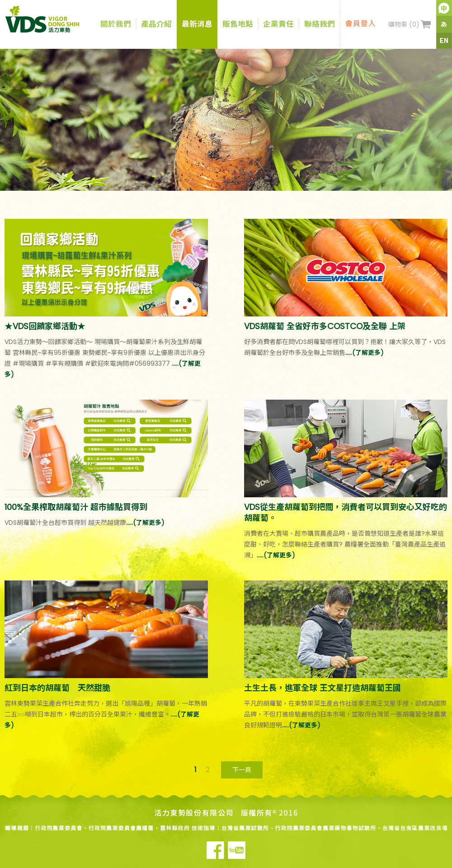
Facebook (215, 850)
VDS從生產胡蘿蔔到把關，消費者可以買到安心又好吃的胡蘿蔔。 (346, 512)
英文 (444, 41)
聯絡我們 (319, 24)
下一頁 (242, 770)
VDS (51, 19)
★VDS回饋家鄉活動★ (45, 326)
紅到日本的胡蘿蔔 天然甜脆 (57, 688)
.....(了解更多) (365, 353)
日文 (444, 24)
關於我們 (115, 24)
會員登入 (360, 24)
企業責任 (278, 24)
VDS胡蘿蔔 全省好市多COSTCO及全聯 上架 (325, 326)
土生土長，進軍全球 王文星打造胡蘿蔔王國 (323, 688)
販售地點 (238, 24)
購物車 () (404, 24)
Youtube (237, 850)
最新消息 (197, 24)
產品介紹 (156, 24)
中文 (444, 8)
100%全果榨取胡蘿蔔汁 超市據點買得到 (76, 507)
